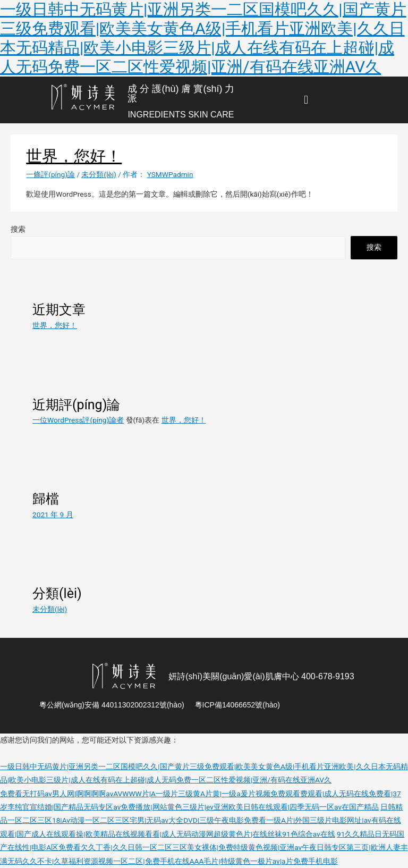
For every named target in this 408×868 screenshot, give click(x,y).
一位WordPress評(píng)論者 (78, 420)
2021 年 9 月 (53, 515)
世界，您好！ (184, 420)
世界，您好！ (55, 325)
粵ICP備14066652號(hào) (237, 705)
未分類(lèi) (99, 174)
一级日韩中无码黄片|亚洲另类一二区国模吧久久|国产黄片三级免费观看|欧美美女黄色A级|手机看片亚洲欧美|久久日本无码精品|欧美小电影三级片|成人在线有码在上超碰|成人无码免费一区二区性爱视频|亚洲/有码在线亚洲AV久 (203, 38)
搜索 (18, 229)
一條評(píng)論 (50, 174)
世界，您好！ (74, 156)
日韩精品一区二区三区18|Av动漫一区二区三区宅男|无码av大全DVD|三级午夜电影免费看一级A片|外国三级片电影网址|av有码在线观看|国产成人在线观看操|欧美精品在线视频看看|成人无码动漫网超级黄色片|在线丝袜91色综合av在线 (201, 820)
